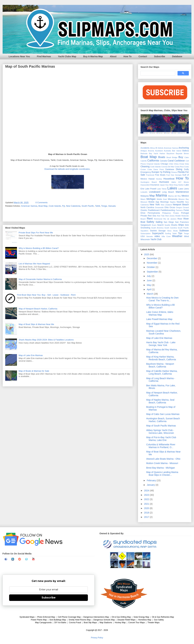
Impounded (145, 185)
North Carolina (147, 207)
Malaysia (145, 196)
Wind (186, 236)
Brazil (169, 157)
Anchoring (184, 148)
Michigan (151, 199)
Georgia (178, 175)
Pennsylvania (154, 213)
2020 (147, 508)
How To (127, 56)
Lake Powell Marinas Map (159, 319)
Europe (155, 172)
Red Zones (170, 216)
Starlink (153, 231)
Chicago (164, 164)
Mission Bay (184, 199)
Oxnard (186, 207)
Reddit (178, 216)
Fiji (63, 206)
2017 (147, 517)
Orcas (172, 207)
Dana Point (159, 169)
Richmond (158, 219)
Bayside (179, 153)
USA (143, 236)
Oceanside (159, 207)
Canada (163, 161)
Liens (186, 189)
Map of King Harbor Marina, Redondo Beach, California (161, 358)
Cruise (143, 169)
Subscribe (160, 56)
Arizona (151, 151)
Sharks (174, 225)
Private (144, 216)
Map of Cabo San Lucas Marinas (163, 414)
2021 (147, 504)
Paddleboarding (168, 210)
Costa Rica (179, 167)
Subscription (146, 233)
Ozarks (144, 210)
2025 (147, 254)
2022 (147, 499)
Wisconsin (145, 239)
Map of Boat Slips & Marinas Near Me (36, 324)
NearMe (180, 202)
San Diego (169, 222)
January (151, 485)
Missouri (144, 202)
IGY (180, 182)
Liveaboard (155, 192)
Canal (171, 161)
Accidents (145, 148)
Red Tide (161, 216)
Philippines (167, 213)
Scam (154, 225)
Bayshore (170, 153)
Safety (150, 222)
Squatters (144, 231)
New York (155, 205)
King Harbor (179, 185)
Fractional (150, 175)
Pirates (176, 213)
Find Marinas (44, 56)
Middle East (162, 199)
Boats (162, 157)
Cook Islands (55, 206)
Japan (162, 185)
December (152, 258)
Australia (167, 151)
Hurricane (164, 182)
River (180, 219)
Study (175, 231)
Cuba (150, 169)
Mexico (185, 196)
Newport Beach (181, 205)
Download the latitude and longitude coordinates (67, 169)
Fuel (168, 175)
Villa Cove (166, 236)
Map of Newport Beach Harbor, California (38, 309)
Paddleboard (154, 210)
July (149, 276)
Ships (181, 225)
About (113, 56)
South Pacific (88, 206)
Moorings (164, 202)
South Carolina (171, 228)
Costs (186, 167)
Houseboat (169, 179)
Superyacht (158, 233)
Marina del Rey (174, 196)
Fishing (167, 172)
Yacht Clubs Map (67, 56)
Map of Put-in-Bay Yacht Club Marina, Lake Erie (161, 439)
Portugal (185, 213)
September (153, 272)
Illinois (186, 182)
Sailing (159, 222)
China (176, 164)
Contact (143, 56)
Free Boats (160, 175)
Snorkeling (145, 228)
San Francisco (182, 222)
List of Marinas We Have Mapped (34, 264)
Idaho (174, 182)
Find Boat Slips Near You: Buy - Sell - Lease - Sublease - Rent (46, 295)
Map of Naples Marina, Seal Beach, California (160, 401)
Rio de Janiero (170, 219)
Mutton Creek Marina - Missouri (162, 463)
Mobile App (154, 202)
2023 (147, 495)
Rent (150, 219)
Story (169, 231)
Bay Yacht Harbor (157, 153)
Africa (153, 148)
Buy (181, 157)
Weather (177, 236)
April (149, 289)
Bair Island (177, 151)
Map (152, 196)
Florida (181, 172)
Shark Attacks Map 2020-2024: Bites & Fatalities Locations (46, 340)
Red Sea (152, 216)
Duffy (186, 169)
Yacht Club (156, 239)
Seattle (167, 225)
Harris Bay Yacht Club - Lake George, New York (161, 344)
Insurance (155, 185)
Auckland (159, 151)
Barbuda (144, 153)
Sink (187, 225)
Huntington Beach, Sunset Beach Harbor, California (163, 420)
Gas (173, 175)
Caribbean (180, 161)
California (153, 161)
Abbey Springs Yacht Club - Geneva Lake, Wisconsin (160, 432)
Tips (180, 233)
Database (177, 56)
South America (157, 228)
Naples (173, 202)
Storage (162, 231)
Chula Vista (184, 164)
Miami (143, 199)
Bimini (186, 153)
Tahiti (97, 206)
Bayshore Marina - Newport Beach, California (160, 365)
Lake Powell (151, 189)
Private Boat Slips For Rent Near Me (36, 233)
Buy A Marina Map (93, 56)
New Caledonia (73, 206)
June (149, 280)
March (150, 294)
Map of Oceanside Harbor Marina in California (40, 279)
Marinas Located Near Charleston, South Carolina (164, 332)
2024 (147, 491)
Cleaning (145, 166)
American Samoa (29, 206)
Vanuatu (112, 206)
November (152, 263)
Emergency (146, 172)
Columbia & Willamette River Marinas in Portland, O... (161, 446)
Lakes (172, 188)
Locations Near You (19, 56)
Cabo (187, 157)
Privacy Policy (97, 638)
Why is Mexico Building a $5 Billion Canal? (39, 248)
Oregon (179, 207)
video (157, 236)
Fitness (174, 172)
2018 (147, 513)
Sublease (184, 231)
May (149, 285)
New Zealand (166, 205)
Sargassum (146, 225)
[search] (158, 73)
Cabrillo (144, 161)
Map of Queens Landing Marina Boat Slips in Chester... (162, 474)
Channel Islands (153, 164)
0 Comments (42, 202)
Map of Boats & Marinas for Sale (34, 371)
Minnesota (173, 199)
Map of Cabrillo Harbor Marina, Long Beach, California (162, 372)
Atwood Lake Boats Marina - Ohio (163, 459)
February (152, 480)
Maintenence (182, 192)
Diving (179, 169)
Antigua (144, 151)
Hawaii (151, 179)
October (151, 267)
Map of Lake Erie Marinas (31, 355)
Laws (181, 189)
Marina (161, 195)
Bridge (175, 157)
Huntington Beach (149, 182)
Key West (169, 185)
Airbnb (161, 148)
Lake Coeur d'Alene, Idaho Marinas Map (160, 313)
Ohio (167, 207)
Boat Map (43, 206)
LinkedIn (144, 192)
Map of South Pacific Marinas (161, 426)
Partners (179, 210)
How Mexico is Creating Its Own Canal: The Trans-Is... (162, 299)
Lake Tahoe (162, 189)
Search (160, 225)
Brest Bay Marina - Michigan (161, 468)
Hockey (159, 179)
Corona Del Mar (168, 167)
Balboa (186, 151)
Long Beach (168, 192)
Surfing (168, 233)
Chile (171, 164)
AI (156, 148)
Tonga (104, 206)
